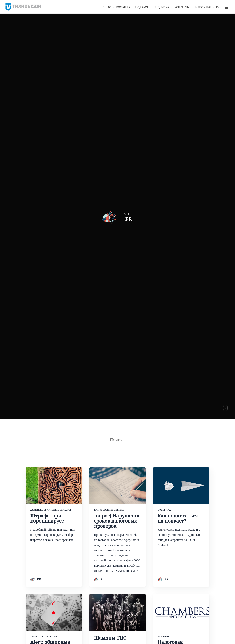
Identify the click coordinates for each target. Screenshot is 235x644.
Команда (123, 7)
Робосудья (203, 7)
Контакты (182, 7)
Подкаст (142, 7)
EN (218, 7)
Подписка (161, 7)
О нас (107, 7)
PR (39, 579)
